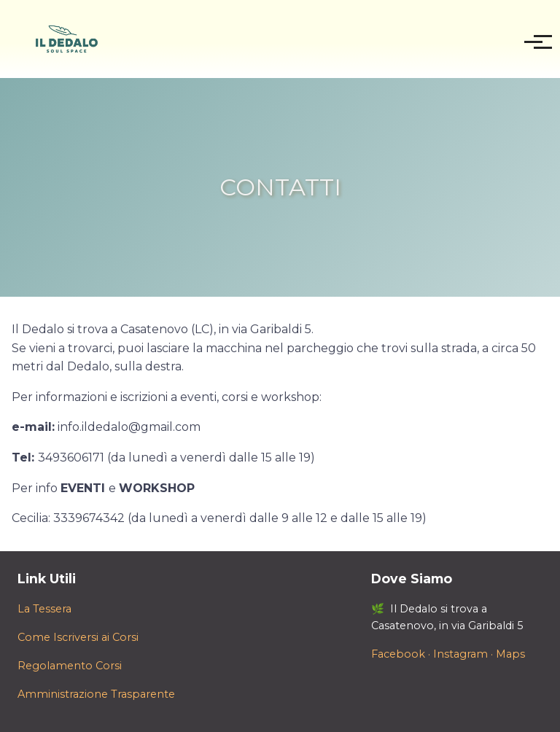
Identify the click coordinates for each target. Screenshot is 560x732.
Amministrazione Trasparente (96, 694)
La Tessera (44, 609)
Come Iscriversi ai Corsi (78, 637)
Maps (510, 654)
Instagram (460, 654)
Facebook (398, 654)
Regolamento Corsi (70, 666)
